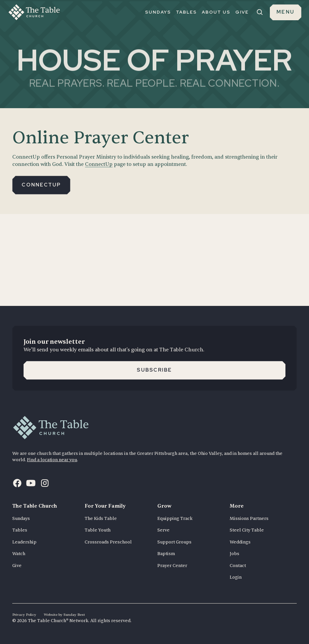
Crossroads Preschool (108, 542)
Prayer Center (172, 566)
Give (17, 566)
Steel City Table (247, 530)
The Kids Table (101, 518)
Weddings (240, 542)
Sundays (21, 518)
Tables (20, 530)
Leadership (24, 542)
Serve (163, 530)
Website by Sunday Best (64, 615)
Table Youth (98, 530)
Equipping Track (175, 518)
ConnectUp (99, 164)
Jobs (234, 554)
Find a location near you (52, 460)
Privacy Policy (24, 615)
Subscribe (154, 370)
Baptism (166, 554)
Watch (19, 554)
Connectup (41, 185)
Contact (238, 566)
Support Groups (174, 542)
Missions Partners (249, 518)
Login (236, 577)
